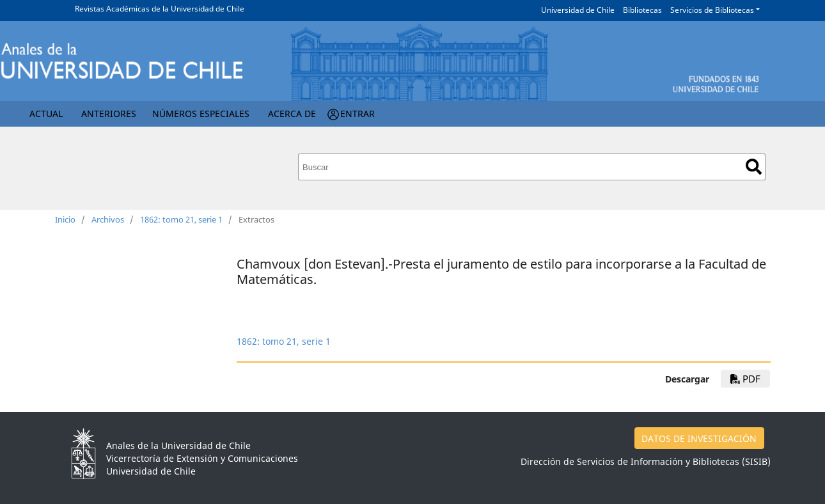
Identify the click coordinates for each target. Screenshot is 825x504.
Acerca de (292, 114)
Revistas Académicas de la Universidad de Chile (160, 9)
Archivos (108, 219)
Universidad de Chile (578, 10)
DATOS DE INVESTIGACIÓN (699, 438)
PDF (745, 379)
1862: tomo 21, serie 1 (181, 219)
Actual (46, 114)
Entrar (357, 114)
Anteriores (109, 114)
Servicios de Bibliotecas (712, 10)
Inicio (65, 219)
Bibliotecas (642, 10)
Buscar (754, 167)
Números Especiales (201, 114)
